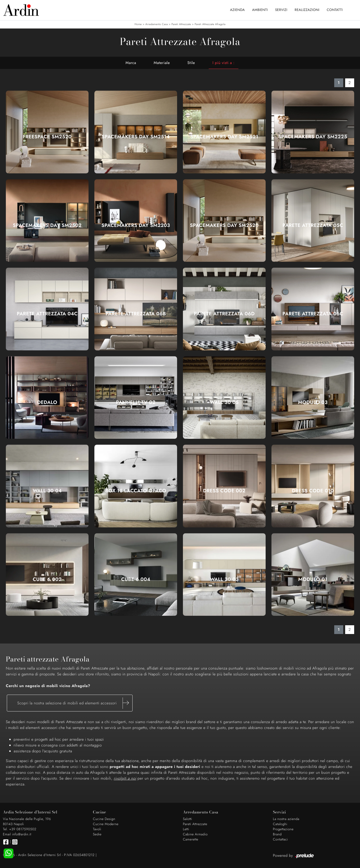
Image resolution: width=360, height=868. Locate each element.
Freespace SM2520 (47, 137)
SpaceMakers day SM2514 (136, 137)
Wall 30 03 (224, 579)
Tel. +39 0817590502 (20, 829)
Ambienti (260, 10)
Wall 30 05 (224, 402)
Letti (186, 829)
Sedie (97, 834)
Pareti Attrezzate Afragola (210, 24)
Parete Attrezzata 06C (313, 314)
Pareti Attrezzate (181, 24)
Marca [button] (131, 63)
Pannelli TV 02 (136, 402)
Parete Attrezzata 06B (136, 314)
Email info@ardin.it (17, 834)
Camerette (191, 840)
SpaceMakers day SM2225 (313, 137)
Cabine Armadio (195, 834)
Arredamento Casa (157, 24)
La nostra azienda (286, 819)
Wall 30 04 (47, 491)
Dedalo (47, 402)
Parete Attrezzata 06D (224, 314)
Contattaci (280, 840)
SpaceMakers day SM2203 (136, 225)
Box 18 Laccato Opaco (136, 491)
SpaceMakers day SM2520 (224, 225)
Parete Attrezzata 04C (47, 314)
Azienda (238, 10)
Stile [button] (191, 63)
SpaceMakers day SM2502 (47, 225)
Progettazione (283, 829)
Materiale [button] (162, 63)
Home (138, 24)
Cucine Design (104, 819)
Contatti (335, 10)
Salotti (187, 819)
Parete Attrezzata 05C (313, 225)
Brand (277, 834)
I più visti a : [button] (224, 63)
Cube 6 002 (47, 579)
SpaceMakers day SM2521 (224, 137)
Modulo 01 (313, 579)
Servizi (281, 10)
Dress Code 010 (313, 491)
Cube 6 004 (136, 579)
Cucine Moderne (106, 824)
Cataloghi (280, 824)
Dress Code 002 (224, 491)
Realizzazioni (307, 10)
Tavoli (97, 829)
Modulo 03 (313, 402)
